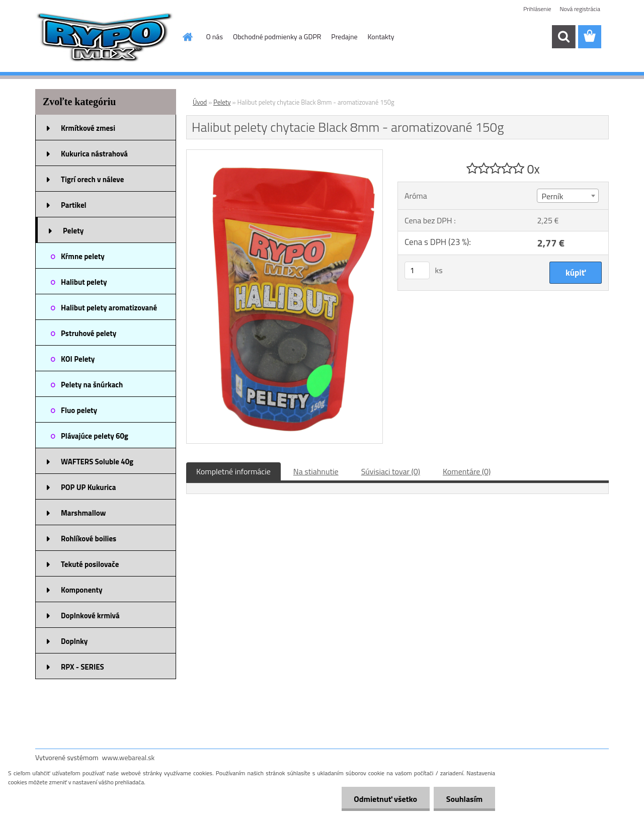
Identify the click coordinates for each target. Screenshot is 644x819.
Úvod (200, 102)
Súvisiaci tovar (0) (391, 471)
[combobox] (568, 196)
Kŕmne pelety (83, 256)
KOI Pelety (78, 359)
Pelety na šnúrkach (92, 385)
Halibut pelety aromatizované (109, 308)
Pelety (73, 231)
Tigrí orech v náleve (92, 179)
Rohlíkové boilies (89, 539)
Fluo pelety (79, 410)
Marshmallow (83, 513)
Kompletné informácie (233, 471)
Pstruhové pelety (89, 333)
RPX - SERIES (83, 667)
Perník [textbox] (552, 196)
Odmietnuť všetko (385, 799)
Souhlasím (464, 799)
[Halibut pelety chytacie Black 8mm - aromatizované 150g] (285, 154)
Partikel (74, 205)
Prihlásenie (537, 9)
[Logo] (104, 37)
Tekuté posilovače (90, 564)
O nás (215, 36)
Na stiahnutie (316, 471)
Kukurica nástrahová (94, 154)
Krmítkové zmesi (88, 128)
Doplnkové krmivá (90, 616)
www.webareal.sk (129, 757)
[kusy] (417, 270)
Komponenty (82, 590)
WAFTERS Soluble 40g (97, 462)
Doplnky (74, 641)
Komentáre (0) (467, 471)
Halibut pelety (84, 282)
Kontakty (381, 36)
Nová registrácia (580, 9)
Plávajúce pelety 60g (95, 436)
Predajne (344, 36)
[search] (563, 37)
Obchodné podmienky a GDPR (277, 36)
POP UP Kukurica (88, 487)
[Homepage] (187, 37)
